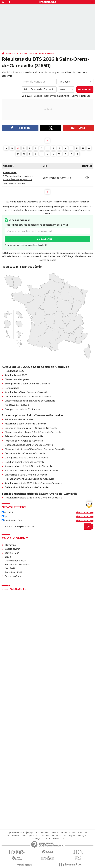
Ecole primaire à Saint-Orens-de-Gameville (28, 384)
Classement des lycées (17, 379)
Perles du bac (12, 388)
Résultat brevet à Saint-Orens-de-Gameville (28, 397)
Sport (6, 516)
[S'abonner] (47, 527)
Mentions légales (81, 836)
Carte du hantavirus (15, 561)
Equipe (30, 833)
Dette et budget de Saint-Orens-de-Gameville (29, 445)
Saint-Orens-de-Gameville (19, 419)
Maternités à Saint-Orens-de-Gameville (26, 424)
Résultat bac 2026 (14, 371)
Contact (63, 833)
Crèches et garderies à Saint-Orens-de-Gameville (31, 428)
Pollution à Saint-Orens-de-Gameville (25, 462)
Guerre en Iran (13, 549)
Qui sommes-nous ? (17, 833)
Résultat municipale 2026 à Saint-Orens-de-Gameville (33, 483)
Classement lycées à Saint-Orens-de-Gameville (30, 401)
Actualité (7, 512)
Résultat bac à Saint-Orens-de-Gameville (26, 392)
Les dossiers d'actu (12, 520)
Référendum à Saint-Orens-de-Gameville (27, 487)
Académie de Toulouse (42, 54)
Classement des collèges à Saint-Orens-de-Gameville (33, 432)
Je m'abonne (45, 239)
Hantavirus (11, 545)
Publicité (55, 833)
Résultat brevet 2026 (16, 375)
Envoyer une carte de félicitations (22, 409)
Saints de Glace (13, 576)
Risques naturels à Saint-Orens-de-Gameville (29, 466)
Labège (38, 96)
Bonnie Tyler (12, 553)
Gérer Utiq (67, 836)
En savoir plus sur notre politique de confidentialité (26, 245)
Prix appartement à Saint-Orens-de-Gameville (29, 479)
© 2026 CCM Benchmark (55, 839)
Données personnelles (30, 836)
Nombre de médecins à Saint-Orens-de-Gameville (32, 471)
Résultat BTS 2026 (17, 54)
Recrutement (13, 836)
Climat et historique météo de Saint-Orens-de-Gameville (35, 449)
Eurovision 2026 (14, 572)
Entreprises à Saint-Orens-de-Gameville (26, 475)
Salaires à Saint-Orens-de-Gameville (24, 436)
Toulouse (85, 96)
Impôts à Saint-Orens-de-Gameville (24, 441)
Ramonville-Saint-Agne (57, 96)
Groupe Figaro (36, 839)
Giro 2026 (10, 568)
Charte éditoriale (42, 833)
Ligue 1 (9, 557)
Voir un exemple (85, 512)
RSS (85, 833)
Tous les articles (75, 833)
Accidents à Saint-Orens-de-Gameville (25, 453)
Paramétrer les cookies (51, 836)
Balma (75, 96)
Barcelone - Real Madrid (18, 565)
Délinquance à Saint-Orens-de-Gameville (26, 458)
